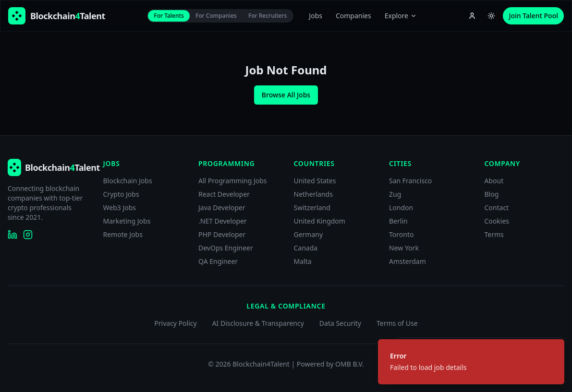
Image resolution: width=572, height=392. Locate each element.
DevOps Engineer (226, 248)
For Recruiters (268, 16)
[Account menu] (472, 16)
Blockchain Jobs (128, 181)
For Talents (169, 16)
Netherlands (313, 194)
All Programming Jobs (233, 181)
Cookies (497, 221)
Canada (306, 248)
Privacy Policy (175, 323)
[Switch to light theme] (491, 16)
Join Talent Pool (533, 16)
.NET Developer (223, 221)
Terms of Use (397, 323)
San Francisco (410, 181)
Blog (492, 194)
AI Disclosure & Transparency (258, 323)
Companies (353, 16)
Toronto (401, 234)
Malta (303, 261)
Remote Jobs (123, 234)
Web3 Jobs (120, 208)
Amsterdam (408, 261)
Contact (497, 208)
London (401, 208)
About (494, 181)
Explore (401, 16)
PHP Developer (222, 234)
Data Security (340, 323)
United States (315, 181)
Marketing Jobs (127, 221)
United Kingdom (320, 221)
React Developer (224, 194)
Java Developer (222, 208)
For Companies (216, 16)
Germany (309, 234)
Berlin (398, 221)
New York (404, 248)
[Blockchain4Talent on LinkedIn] (12, 235)
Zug (395, 194)
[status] (471, 362)
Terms (494, 234)
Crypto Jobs (121, 194)
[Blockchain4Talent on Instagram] (28, 235)
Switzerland (312, 208)
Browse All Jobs (286, 95)
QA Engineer (218, 261)
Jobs (316, 16)
